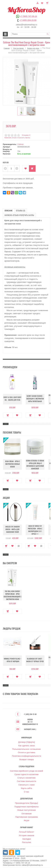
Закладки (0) (43, 3)
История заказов (27, 834)
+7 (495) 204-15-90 (28, 20)
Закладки (26, 838)
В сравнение (19, 545)
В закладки (26, 168)
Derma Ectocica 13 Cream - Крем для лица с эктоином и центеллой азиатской (35, 463)
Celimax (20, 144)
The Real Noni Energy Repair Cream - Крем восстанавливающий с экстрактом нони (13, 594)
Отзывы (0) (18, 210)
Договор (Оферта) (27, 741)
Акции (26, 819)
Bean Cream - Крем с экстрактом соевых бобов (13, 463)
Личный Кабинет (26, 831)
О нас (26, 791)
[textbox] (30, 34)
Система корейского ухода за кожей (26, 770)
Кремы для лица (33, 48)
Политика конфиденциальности (26, 755)
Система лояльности (26, 780)
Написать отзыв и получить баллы (17, 137)
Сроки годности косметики (26, 773)
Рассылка (26, 841)
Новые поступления (27, 809)
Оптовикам (27, 812)
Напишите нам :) (30, 728)
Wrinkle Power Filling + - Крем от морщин (12, 660)
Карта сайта (27, 787)
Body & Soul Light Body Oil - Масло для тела (13, 398)
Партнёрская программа (26, 816)
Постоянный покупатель (39, 3)
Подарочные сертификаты (27, 805)
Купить (32, 168)
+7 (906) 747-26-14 (28, 16)
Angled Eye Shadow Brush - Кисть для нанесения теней (13, 529)
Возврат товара (26, 758)
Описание (8, 210)
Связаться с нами (26, 784)
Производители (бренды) (26, 802)
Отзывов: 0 (26, 134)
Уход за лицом (18, 48)
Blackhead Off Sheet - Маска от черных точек (35, 660)
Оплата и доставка (26, 751)
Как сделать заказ (26, 744)
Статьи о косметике (26, 777)
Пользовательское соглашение (27, 748)
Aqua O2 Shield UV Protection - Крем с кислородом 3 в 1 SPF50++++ (35, 529)
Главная (7, 48)
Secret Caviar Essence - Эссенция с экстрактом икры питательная (35, 398)
